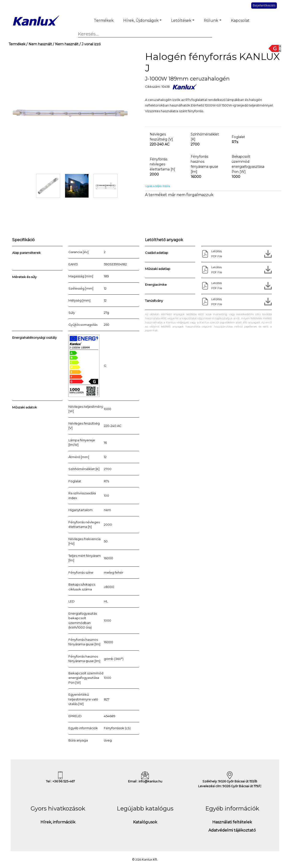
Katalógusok (145, 822)
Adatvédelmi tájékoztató (232, 830)
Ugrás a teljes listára (157, 186)
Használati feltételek (232, 822)
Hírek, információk (58, 822)
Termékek (104, 20)
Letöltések (181, 20)
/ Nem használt (39, 44)
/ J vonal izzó (90, 44)
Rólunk (211, 20)
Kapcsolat (240, 20)
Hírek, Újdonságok (141, 20)
